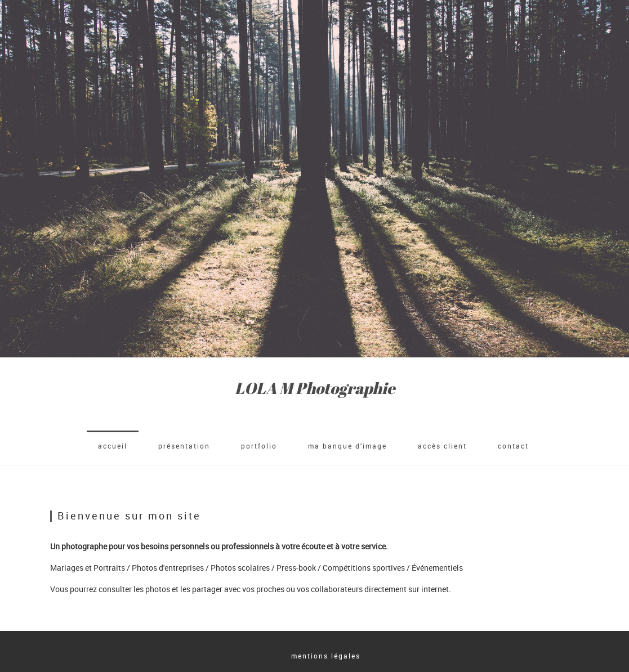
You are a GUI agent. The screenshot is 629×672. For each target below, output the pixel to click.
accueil (113, 446)
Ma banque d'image (347, 446)
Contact (513, 446)
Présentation (184, 446)
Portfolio (259, 446)
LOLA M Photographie (315, 388)
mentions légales (326, 656)
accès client (442, 446)
